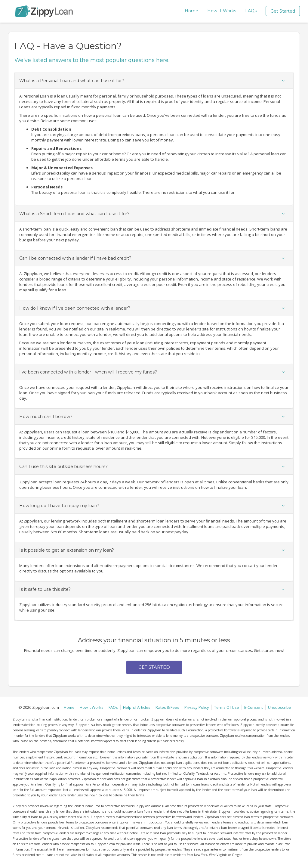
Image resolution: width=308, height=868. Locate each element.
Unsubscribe (280, 707)
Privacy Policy (197, 707)
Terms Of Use (227, 707)
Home (191, 11)
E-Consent (254, 707)
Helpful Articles (137, 707)
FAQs (251, 11)
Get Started (283, 11)
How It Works (222, 11)
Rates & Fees (167, 707)
